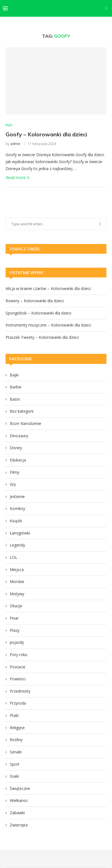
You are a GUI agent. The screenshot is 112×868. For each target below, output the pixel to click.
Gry (13, 484)
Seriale (16, 752)
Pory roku (19, 655)
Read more (17, 177)
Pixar (14, 618)
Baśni (15, 399)
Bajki (14, 375)
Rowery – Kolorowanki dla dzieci (35, 301)
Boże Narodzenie (25, 423)
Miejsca (17, 570)
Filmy (14, 472)
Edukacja (18, 460)
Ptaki (14, 715)
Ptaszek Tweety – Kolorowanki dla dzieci (42, 337)
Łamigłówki (20, 533)
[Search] (106, 8)
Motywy (17, 594)
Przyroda (18, 703)
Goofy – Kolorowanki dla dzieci (46, 134)
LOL (14, 557)
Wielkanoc (19, 800)
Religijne (17, 728)
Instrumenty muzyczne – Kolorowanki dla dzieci (48, 325)
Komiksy (17, 508)
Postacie (18, 667)
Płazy (15, 630)
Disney (16, 448)
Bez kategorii (22, 411)
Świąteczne (20, 788)
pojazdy (17, 642)
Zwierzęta (19, 825)
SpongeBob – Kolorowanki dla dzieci (38, 313)
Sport (15, 764)
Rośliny (16, 740)
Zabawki (17, 813)
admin (15, 144)
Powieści (18, 679)
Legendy (17, 545)
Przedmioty (20, 691)
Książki (16, 521)
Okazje (16, 606)
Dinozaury (19, 436)
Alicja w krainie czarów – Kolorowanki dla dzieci (48, 288)
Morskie (17, 582)
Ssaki (14, 776)
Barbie (16, 387)
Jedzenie (17, 496)
